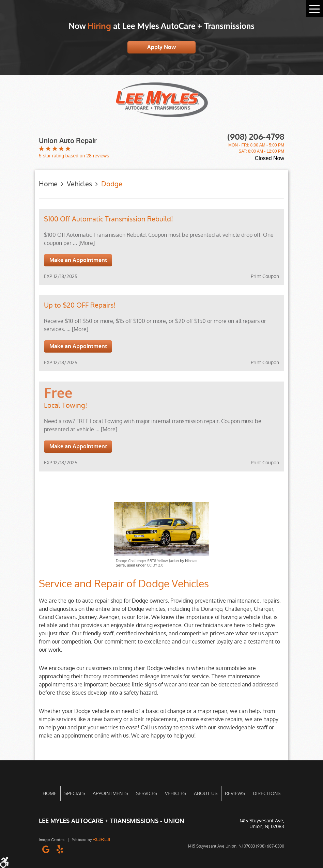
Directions (267, 793)
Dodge (112, 184)
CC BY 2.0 (155, 565)
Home (48, 184)
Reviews (235, 793)
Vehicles (79, 184)
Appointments (110, 793)
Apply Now (161, 47)
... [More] (83, 243)
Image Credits (52, 840)
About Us (206, 793)
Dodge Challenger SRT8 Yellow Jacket (148, 561)
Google (46, 849)
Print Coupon (265, 276)
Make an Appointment (78, 260)
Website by (91, 840)
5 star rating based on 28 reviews (74, 156)
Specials (75, 793)
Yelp (60, 849)
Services (147, 793)
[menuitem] (50, 793)
